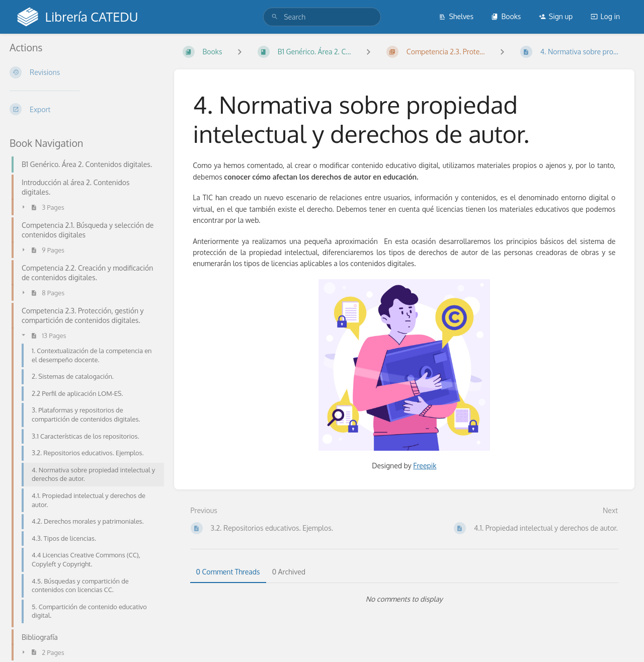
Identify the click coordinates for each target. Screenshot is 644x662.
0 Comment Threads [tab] (228, 572)
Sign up (556, 16)
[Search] (275, 17)
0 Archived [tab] (289, 572)
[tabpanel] (405, 599)
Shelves (456, 16)
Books (506, 16)
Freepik (425, 466)
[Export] (84, 109)
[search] (322, 17)
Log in (605, 16)
